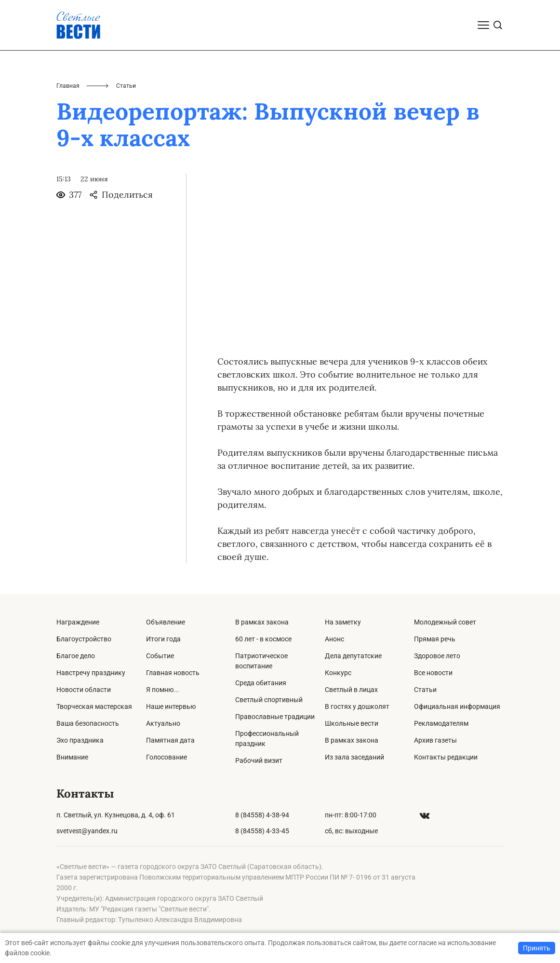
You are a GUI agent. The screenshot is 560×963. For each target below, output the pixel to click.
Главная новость (173, 673)
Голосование (167, 757)
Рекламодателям (441, 723)
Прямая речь (435, 639)
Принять (537, 948)
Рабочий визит (259, 760)
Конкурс (338, 673)
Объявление (166, 622)
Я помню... (163, 690)
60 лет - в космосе (263, 639)
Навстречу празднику (91, 673)
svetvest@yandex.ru (87, 831)
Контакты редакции (446, 757)
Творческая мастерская (94, 706)
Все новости (433, 673)
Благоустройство (84, 639)
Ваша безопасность (88, 723)
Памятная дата (170, 740)
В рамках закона (262, 622)
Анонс (334, 639)
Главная (68, 86)
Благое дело (76, 656)
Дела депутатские (353, 656)
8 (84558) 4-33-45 (262, 831)
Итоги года (163, 639)
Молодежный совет (445, 622)
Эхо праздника (80, 740)
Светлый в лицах (351, 690)
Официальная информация (457, 706)
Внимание (72, 757)
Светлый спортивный (269, 700)
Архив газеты (435, 740)
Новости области (84, 690)
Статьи (425, 690)
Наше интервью (171, 706)
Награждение (78, 622)
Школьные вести (352, 723)
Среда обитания (261, 683)
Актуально (163, 723)
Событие (160, 656)
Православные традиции (275, 717)
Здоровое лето (437, 656)
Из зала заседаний (354, 757)
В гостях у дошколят (357, 706)
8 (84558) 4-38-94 (262, 815)
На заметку (343, 622)
